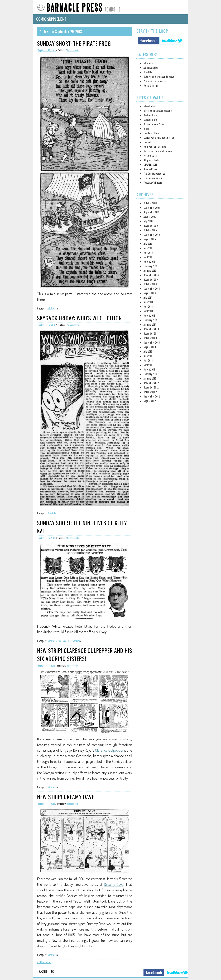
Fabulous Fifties (151, 133)
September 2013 (152, 342)
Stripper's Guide (151, 160)
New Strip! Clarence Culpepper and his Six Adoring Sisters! (85, 654)
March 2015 (149, 262)
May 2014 (148, 306)
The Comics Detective (154, 174)
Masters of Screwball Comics (158, 151)
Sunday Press (150, 169)
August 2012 (150, 401)
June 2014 (148, 302)
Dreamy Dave (114, 884)
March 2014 (149, 315)
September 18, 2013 (47, 666)
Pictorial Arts (150, 156)
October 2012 (150, 392)
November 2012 (151, 387)
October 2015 (150, 230)
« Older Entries (44, 962)
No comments (73, 50)
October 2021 (150, 203)
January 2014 (150, 324)
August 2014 (150, 293)
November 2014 (151, 279)
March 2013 (149, 369)
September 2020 (152, 212)
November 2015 (151, 226)
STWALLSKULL (150, 165)
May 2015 (148, 253)
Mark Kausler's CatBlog (155, 147)
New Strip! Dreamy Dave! (66, 797)
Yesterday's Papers (153, 182)
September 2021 (152, 208)
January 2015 (150, 271)
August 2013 (150, 347)
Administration (151, 68)
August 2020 (150, 217)
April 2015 (148, 257)
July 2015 (148, 244)
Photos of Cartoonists (69, 641)
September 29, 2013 (47, 50)
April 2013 (148, 365)
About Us (46, 972)
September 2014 (152, 288)
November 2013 (151, 333)
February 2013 (150, 374)
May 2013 (148, 360)
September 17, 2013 (46, 804)
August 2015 (150, 239)
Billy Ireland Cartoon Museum (158, 111)
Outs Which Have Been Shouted (159, 77)
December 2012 (151, 383)
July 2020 (148, 221)
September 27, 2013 (47, 325)
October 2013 (150, 338)
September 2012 (152, 396)
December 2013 (151, 329)
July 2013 (148, 351)
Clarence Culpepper (109, 750)
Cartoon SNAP (150, 120)
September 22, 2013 (47, 538)
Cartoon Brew (150, 115)
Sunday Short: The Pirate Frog (74, 43)
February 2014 (150, 320)
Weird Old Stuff (151, 85)
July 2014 (148, 297)
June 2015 (148, 248)
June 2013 (148, 356)
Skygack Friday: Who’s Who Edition (80, 318)
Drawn (146, 129)
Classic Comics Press (154, 124)
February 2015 (150, 266)
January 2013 (150, 378)
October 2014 (150, 284)
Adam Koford (150, 106)
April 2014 (148, 311)
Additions (52, 308)
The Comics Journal (153, 178)
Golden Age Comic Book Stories (159, 138)
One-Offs (52, 513)
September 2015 (152, 235)
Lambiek (147, 142)
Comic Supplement (51, 19)
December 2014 (151, 275)
